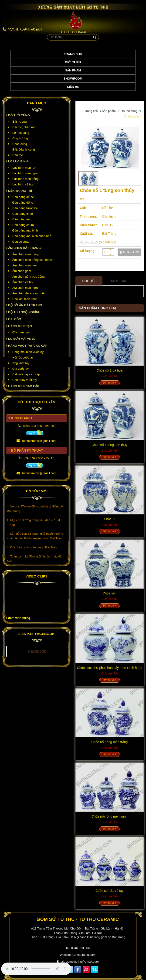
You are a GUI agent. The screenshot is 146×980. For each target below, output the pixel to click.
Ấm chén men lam (24, 265)
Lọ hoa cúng (21, 133)
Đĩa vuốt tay (20, 369)
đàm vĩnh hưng (19, 618)
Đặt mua (109, 385)
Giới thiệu (73, 62)
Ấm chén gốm (22, 271)
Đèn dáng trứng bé (25, 208)
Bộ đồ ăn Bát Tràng (25, 305)
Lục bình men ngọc (25, 173)
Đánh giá (118, 283)
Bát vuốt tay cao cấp (26, 374)
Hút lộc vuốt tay (23, 357)
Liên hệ (73, 87)
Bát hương (19, 122)
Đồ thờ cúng (19, 115)
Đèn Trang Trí (20, 191)
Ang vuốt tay (21, 363)
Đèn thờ (18, 155)
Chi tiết (89, 283)
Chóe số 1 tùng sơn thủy (109, 447)
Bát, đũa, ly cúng (24, 149)
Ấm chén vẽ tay (23, 282)
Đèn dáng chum (23, 225)
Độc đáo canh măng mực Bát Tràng (34, 549)
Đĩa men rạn (21, 332)
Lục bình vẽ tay (23, 184)
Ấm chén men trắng (25, 254)
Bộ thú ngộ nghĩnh (24, 312)
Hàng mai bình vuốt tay (28, 352)
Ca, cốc (15, 319)
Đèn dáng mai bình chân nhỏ (32, 236)
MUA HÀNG (129, 252)
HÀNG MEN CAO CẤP (24, 386)
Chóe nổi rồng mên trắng (109, 744)
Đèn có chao (21, 242)
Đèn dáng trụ (21, 219)
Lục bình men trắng (25, 179)
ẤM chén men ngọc (25, 288)
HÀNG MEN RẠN (20, 326)
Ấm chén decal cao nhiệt (29, 293)
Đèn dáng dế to (23, 203)
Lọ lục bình (18, 161)
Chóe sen (109, 596)
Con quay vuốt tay (25, 380)
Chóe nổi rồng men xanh (110, 819)
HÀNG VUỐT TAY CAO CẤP (28, 346)
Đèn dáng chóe (23, 214)
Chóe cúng (20, 144)
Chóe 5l (109, 521)
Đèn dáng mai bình (25, 230)
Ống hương (20, 138)
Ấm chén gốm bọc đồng (29, 277)
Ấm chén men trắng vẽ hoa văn (33, 260)
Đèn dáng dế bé (23, 197)
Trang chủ (73, 54)
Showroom (73, 79)
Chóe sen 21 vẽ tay (110, 893)
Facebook (37, 651)
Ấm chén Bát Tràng (24, 248)
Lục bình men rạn (24, 168)
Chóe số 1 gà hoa (110, 373)
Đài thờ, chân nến (24, 127)
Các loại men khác (25, 299)
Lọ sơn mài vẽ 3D (22, 339)
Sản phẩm (73, 70)
